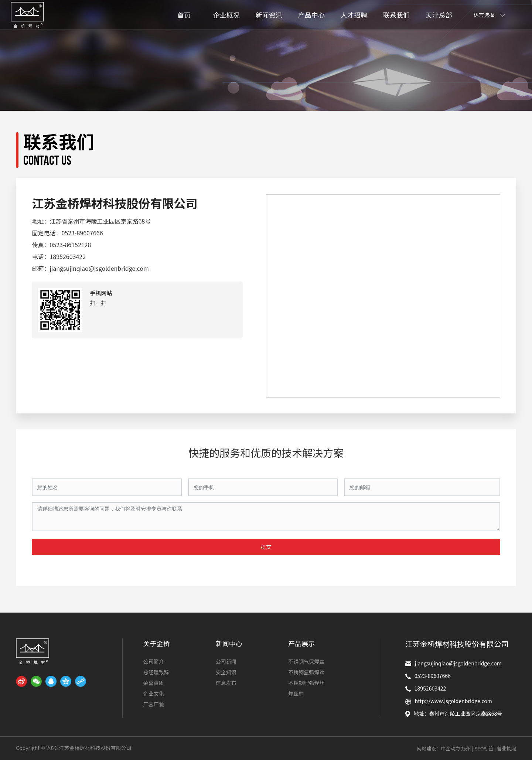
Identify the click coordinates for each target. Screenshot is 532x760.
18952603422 (68, 256)
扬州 (466, 748)
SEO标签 (484, 748)
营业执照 (507, 748)
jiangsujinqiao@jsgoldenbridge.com (99, 268)
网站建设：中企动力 (438, 748)
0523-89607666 (82, 233)
